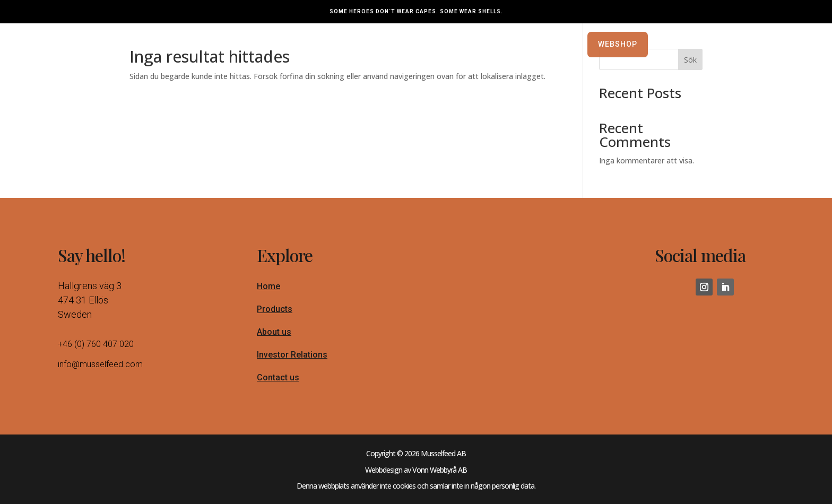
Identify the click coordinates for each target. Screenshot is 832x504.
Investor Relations (292, 360)
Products (275, 314)
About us (274, 337)
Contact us (278, 383)
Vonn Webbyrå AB (440, 475)
